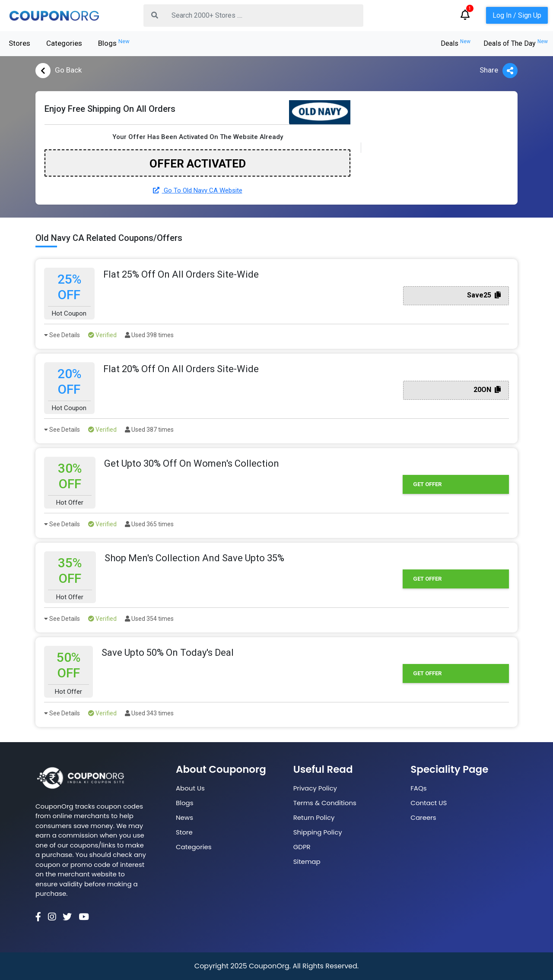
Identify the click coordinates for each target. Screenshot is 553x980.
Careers (423, 817)
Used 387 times (149, 430)
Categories (64, 43)
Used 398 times (149, 335)
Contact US (429, 803)
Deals (456, 43)
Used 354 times (149, 619)
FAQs (418, 788)
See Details (62, 335)
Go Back (59, 71)
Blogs (114, 43)
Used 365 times (149, 524)
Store (184, 832)
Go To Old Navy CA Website (198, 190)
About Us (190, 788)
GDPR (302, 847)
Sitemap (307, 861)
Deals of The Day (516, 43)
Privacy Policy (315, 788)
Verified (102, 335)
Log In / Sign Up (517, 15)
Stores (19, 43)
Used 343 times (149, 713)
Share (499, 71)
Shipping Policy (318, 832)
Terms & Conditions (325, 803)
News (184, 817)
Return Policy (314, 817)
